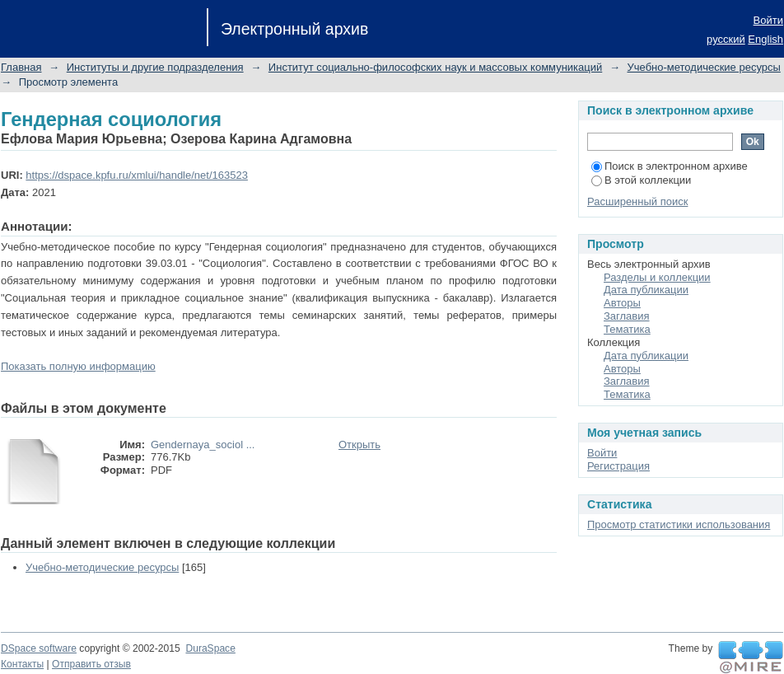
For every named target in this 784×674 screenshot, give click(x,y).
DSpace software (39, 648)
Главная (21, 67)
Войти (768, 20)
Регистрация (618, 466)
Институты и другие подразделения (155, 67)
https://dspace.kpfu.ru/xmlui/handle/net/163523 (137, 175)
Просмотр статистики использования (679, 524)
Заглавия (627, 316)
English (765, 39)
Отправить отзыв (91, 664)
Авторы (622, 303)
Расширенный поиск (637, 201)
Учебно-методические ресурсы (704, 67)
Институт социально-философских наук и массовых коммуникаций (435, 67)
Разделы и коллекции (657, 277)
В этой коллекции (641, 180)
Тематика (627, 329)
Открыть (359, 445)
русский (726, 39)
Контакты (22, 664)
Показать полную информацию (78, 366)
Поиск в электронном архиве (670, 166)
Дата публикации (646, 290)
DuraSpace (210, 648)
